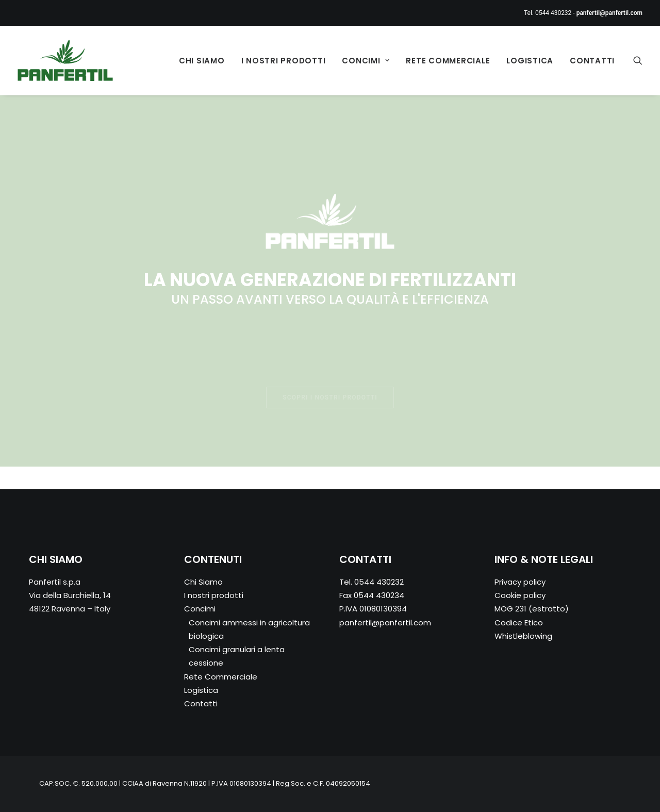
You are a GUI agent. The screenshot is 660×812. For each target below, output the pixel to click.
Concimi (366, 61)
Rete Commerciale (448, 61)
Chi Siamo (202, 61)
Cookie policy (520, 595)
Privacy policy (520, 582)
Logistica (530, 61)
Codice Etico (519, 623)
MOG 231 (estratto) (532, 609)
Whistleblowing (523, 636)
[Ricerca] (638, 60)
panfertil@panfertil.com (385, 623)
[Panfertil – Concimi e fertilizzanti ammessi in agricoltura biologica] (65, 60)
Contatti (592, 61)
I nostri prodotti (284, 61)
